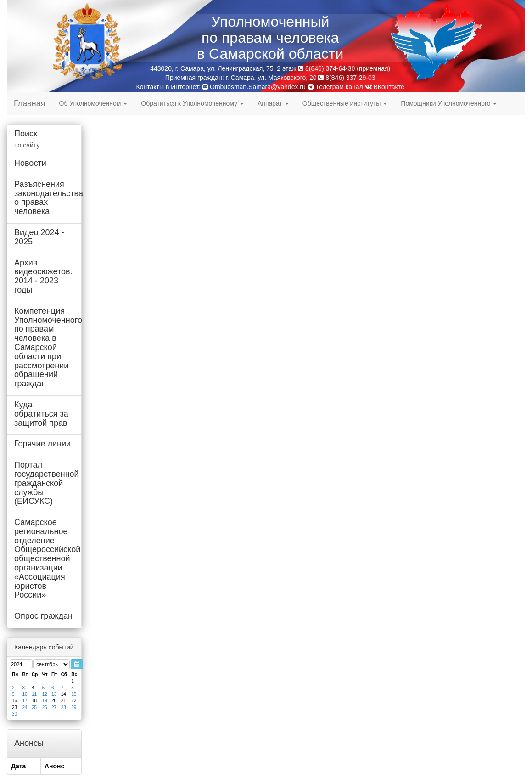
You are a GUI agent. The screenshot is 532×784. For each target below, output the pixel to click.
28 (64, 708)
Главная (30, 103)
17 (25, 701)
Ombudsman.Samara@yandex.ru (258, 87)
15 (74, 694)
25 (34, 708)
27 (54, 708)
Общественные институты (345, 103)
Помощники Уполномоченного (449, 103)
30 (14, 714)
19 (45, 701)
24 (25, 708)
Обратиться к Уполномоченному (192, 103)
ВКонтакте (385, 87)
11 (34, 694)
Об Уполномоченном (93, 103)
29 (74, 708)
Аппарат (273, 103)
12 (45, 694)
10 (25, 694)
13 (54, 694)
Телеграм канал (335, 87)
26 (45, 708)
